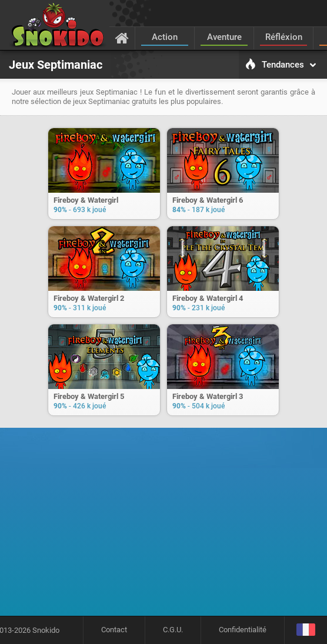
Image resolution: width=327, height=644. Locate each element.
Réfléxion (284, 37)
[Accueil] (122, 38)
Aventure (224, 37)
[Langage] (306, 630)
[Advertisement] (167, 526)
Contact (114, 630)
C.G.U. (173, 630)
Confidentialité (243, 630)
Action (165, 37)
